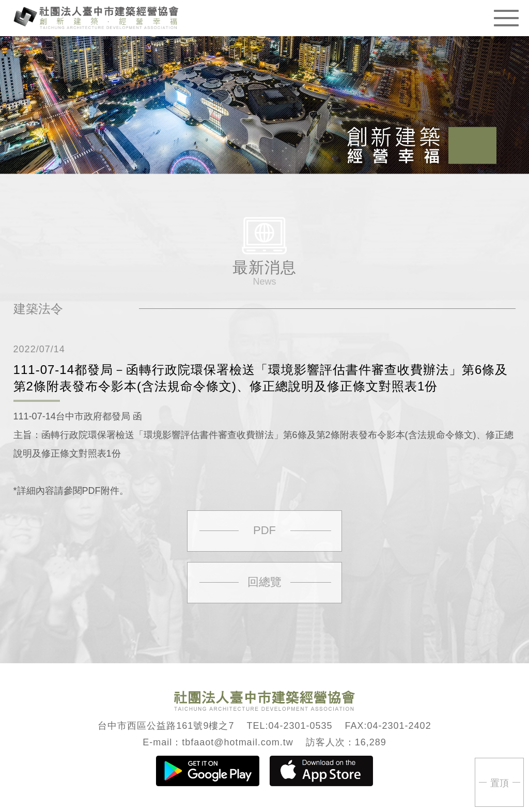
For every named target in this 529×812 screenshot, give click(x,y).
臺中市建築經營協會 (96, 17)
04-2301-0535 (300, 726)
